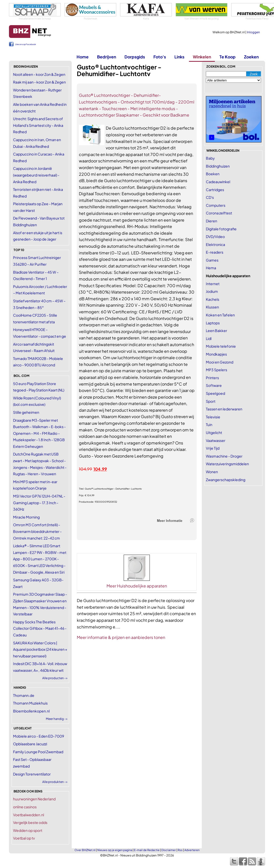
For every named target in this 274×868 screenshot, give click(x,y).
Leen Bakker (217, 330)
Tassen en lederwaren (224, 409)
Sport (211, 401)
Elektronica (215, 244)
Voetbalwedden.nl (29, 815)
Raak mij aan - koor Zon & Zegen (39, 82)
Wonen (212, 472)
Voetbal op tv (24, 838)
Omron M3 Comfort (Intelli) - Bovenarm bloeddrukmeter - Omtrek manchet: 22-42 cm (37, 531)
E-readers (215, 252)
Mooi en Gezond (220, 362)
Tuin (209, 425)
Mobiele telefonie (221, 346)
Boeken (213, 174)
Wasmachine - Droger (224, 456)
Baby (210, 158)
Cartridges (215, 190)
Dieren (212, 221)
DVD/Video (215, 236)
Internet (213, 284)
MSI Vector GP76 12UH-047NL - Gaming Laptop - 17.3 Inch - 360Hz (39, 503)
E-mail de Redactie (147, 850)
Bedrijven (107, 57)
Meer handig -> (57, 719)
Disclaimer (169, 850)
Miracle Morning (26, 517)
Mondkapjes (216, 354)
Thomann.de (24, 695)
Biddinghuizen (218, 166)
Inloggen (253, 32)
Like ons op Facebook (25, 44)
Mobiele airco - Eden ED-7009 (39, 736)
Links (179, 57)
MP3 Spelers (217, 370)
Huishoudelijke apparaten (228, 276)
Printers (212, 378)
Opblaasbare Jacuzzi (30, 744)
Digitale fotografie (221, 229)
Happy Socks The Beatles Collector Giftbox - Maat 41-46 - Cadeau (40, 628)
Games (212, 260)
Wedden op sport (28, 830)
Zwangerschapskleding (226, 480)
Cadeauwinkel (218, 182)
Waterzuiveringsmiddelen (227, 464)
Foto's (160, 57)
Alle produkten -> (55, 782)
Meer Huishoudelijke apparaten (137, 586)
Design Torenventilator (32, 774)
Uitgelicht (214, 432)
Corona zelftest (219, 213)
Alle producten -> (55, 678)
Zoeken (251, 57)
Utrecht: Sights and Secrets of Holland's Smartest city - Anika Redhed (38, 125)
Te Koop (228, 57)
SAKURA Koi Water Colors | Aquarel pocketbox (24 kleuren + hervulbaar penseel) (40, 649)
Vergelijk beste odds (30, 822)
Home (83, 57)
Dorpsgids (135, 57)
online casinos (25, 807)
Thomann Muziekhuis (30, 703)
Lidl (209, 338)
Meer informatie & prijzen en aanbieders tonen (121, 637)
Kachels (213, 299)
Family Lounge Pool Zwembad (38, 752)
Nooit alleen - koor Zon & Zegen (39, 74)
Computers (216, 205)
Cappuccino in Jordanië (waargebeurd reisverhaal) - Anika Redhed (36, 175)
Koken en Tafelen (220, 315)
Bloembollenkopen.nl (31, 711)
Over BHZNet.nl (85, 850)
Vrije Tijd (213, 448)
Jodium (212, 291)
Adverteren (192, 850)
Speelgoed (215, 393)
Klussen (212, 307)
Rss (180, 850)
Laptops (213, 323)
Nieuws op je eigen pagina (115, 850)
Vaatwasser (216, 440)
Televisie (213, 417)
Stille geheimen (26, 412)
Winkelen (202, 57)
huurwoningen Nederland (34, 799)
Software (214, 385)
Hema (211, 268)
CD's (210, 197)
